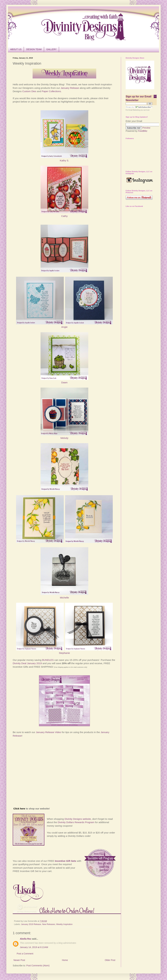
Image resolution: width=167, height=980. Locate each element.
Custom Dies (29, 91)
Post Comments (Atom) (38, 966)
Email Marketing (134, 110)
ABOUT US (16, 49)
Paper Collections (51, 91)
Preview (146, 128)
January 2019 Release (31, 924)
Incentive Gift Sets (66, 861)
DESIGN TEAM (34, 49)
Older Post (110, 960)
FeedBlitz (143, 131)
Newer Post (19, 960)
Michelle (64, 598)
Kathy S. (64, 160)
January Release (70, 88)
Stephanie (64, 653)
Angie (64, 327)
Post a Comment (25, 954)
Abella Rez (26, 939)
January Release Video (48, 732)
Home (65, 960)
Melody (64, 438)
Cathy (64, 216)
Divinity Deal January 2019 (27, 663)
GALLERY (52, 49)
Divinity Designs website (78, 819)
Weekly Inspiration (64, 924)
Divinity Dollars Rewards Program (76, 822)
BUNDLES (48, 660)
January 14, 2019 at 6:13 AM (34, 947)
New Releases (49, 924)
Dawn (64, 382)
